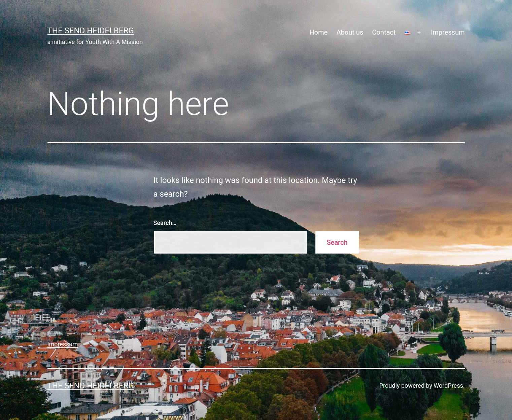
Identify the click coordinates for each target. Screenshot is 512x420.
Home (318, 32)
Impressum (448, 32)
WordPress (448, 386)
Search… (165, 223)
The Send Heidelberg (91, 31)
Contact (384, 32)
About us (350, 32)
